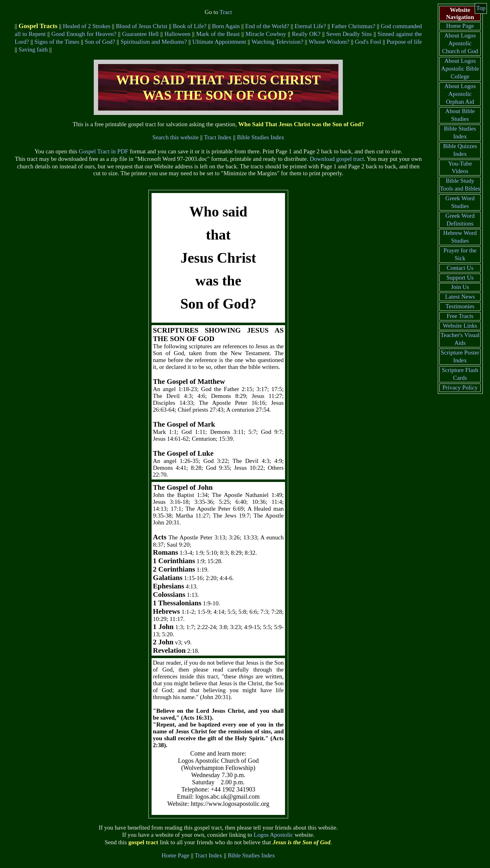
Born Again (226, 26)
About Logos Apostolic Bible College (460, 69)
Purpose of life (404, 42)
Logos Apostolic (273, 835)
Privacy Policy (460, 387)
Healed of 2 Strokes (87, 26)
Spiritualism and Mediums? (154, 42)
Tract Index (218, 137)
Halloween (177, 34)
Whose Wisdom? (329, 42)
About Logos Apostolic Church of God (460, 43)
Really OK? (306, 34)
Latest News (460, 297)
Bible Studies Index (260, 137)
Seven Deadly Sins (349, 34)
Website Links (460, 326)
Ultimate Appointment (219, 42)
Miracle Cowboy (266, 34)
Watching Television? (277, 42)
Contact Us (460, 268)
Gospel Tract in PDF (103, 151)
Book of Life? (190, 26)
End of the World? (267, 26)
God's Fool (368, 42)
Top (481, 8)
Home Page (175, 855)
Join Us (460, 287)
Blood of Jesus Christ (142, 26)
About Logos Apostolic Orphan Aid (460, 94)
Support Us (460, 278)
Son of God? (100, 42)
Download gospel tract (337, 159)
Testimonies (460, 306)
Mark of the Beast (218, 34)
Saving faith (33, 50)
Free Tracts (460, 316)
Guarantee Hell (140, 34)
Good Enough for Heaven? (84, 34)
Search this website (176, 137)
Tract (226, 12)
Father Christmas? (353, 26)
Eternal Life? (310, 26)
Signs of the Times (57, 42)
